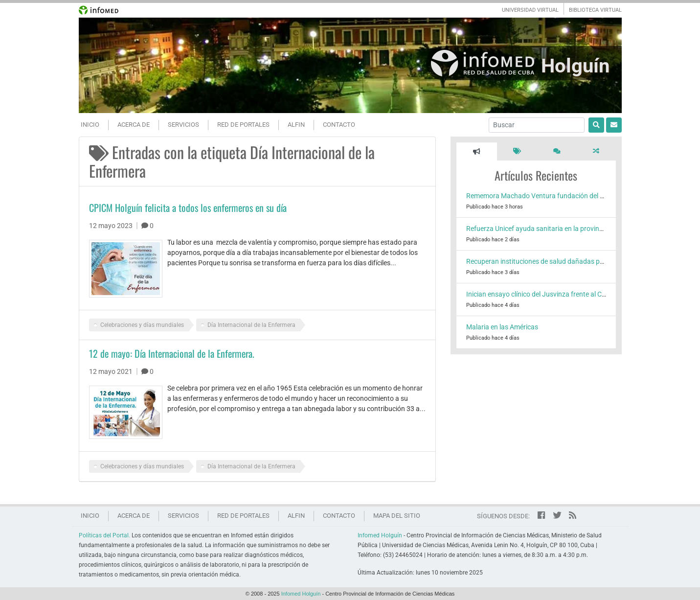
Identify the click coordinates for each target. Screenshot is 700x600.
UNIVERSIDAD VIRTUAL (530, 10)
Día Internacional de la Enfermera (251, 325)
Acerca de (134, 125)
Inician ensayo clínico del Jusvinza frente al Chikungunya (552, 294)
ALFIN (296, 125)
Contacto (339, 125)
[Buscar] (537, 125)
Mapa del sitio (397, 516)
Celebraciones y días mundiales (142, 325)
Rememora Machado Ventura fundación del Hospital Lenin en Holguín (572, 196)
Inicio (90, 125)
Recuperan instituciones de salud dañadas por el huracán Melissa (565, 261)
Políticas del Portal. (104, 535)
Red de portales (243, 125)
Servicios (183, 125)
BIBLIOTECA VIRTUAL (595, 10)
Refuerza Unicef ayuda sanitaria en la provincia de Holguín (554, 229)
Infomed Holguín (380, 535)
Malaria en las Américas (502, 327)
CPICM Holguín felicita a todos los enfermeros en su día (188, 208)
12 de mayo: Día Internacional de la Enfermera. (172, 353)
